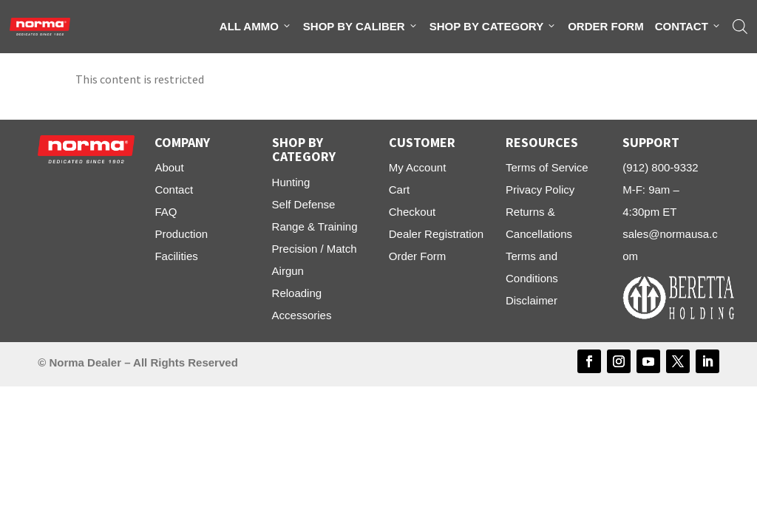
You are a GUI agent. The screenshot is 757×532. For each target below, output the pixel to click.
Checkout (412, 212)
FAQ (166, 212)
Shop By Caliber (361, 27)
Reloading (297, 293)
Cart (399, 190)
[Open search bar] (740, 27)
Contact (688, 27)
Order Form (606, 26)
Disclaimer (532, 300)
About (169, 167)
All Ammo (256, 27)
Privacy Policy (540, 190)
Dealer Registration (436, 234)
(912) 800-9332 (661, 167)
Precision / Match (315, 249)
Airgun (288, 271)
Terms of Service (547, 167)
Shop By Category (493, 27)
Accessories (302, 315)
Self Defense (304, 204)
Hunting (291, 182)
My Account (418, 167)
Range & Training (315, 226)
